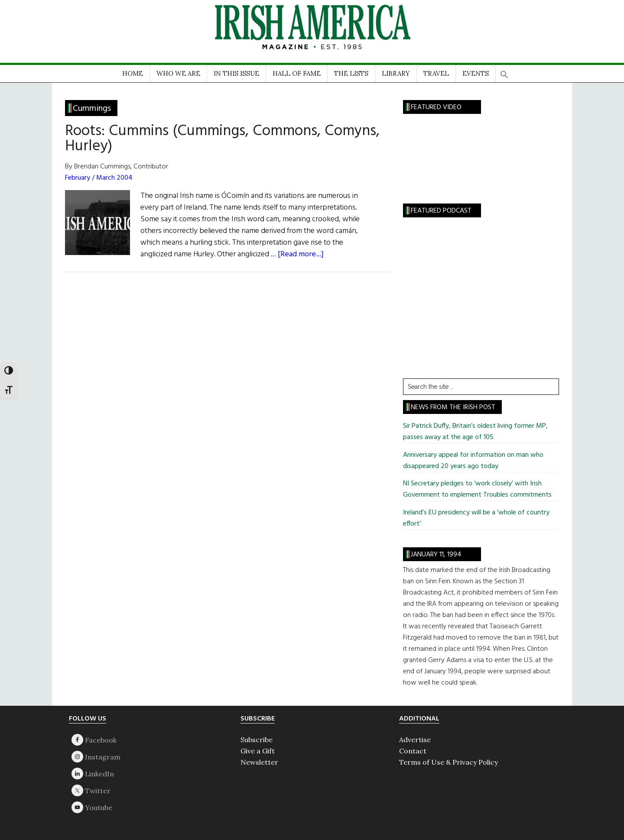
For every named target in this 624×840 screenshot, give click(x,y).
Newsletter (259, 762)
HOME (133, 73)
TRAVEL (436, 73)
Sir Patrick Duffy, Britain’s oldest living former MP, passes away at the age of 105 (475, 432)
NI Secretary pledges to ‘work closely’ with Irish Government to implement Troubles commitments (477, 489)
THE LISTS (351, 73)
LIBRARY (396, 73)
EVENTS (476, 73)
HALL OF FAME (297, 73)
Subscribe (257, 740)
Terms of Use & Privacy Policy (448, 762)
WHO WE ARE (178, 73)
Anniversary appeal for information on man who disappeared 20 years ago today (473, 461)
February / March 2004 (99, 178)
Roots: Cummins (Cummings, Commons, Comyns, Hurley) (222, 139)
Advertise (415, 740)
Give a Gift (258, 751)
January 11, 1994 (436, 555)
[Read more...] (301, 254)
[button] (504, 72)
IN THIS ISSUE (236, 73)
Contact (413, 751)
